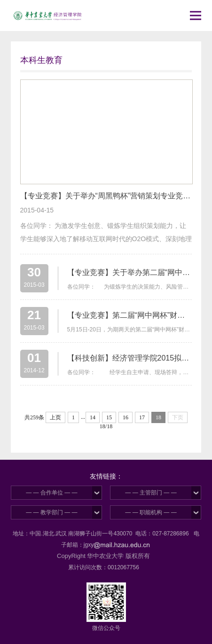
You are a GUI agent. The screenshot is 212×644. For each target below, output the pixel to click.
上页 (55, 417)
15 (109, 417)
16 (126, 417)
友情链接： (106, 476)
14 (93, 417)
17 (142, 417)
